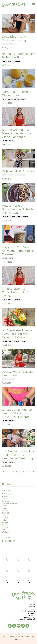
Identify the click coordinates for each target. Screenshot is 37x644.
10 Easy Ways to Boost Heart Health (17, 373)
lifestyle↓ (32, 613)
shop (33, 609)
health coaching (29, 611)
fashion (5, 508)
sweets (5, 527)
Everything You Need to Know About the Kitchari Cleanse (18, 251)
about (33, 605)
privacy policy (30, 618)
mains (11, 341)
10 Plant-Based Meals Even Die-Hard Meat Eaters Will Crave (17, 334)
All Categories (7, 494)
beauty (5, 61)
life (3, 515)
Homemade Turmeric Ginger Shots (16, 94)
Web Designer (25, 637)
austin (4, 496)
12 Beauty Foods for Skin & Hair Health (18, 56)
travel (4, 530)
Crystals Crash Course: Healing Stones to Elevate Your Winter (17, 413)
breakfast (5, 217)
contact (32, 607)
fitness (10, 175)
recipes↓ (32, 615)
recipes (17, 99)
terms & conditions (28, 620)
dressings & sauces (9, 503)
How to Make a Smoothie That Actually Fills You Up (18, 209)
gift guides (6, 513)
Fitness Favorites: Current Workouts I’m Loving (16, 292)
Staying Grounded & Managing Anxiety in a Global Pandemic (17, 133)
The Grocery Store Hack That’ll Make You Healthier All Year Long (18, 455)
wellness (12, 44)
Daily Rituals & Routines (18, 171)
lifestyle (5, 44)
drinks (4, 99)
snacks (5, 525)
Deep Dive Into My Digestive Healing (15, 38)
